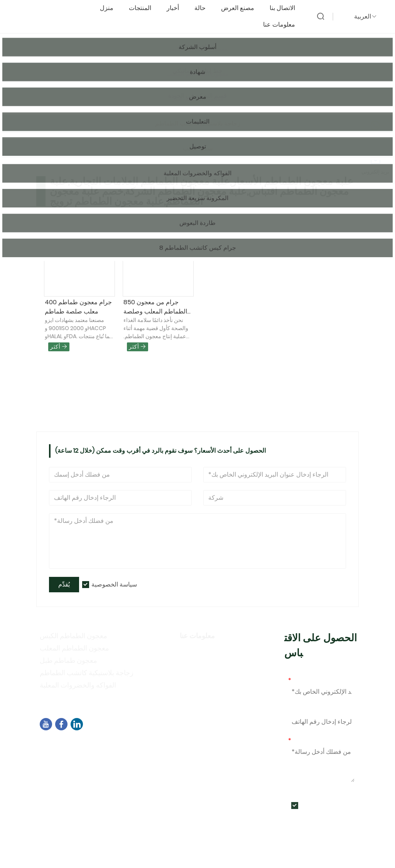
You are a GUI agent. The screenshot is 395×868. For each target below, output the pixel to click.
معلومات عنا (283, 25)
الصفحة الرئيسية (67, 87)
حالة (204, 8)
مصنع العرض (241, 8)
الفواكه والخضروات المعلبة (78, 685)
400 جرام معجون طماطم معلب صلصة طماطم (78, 307)
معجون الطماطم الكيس (73, 636)
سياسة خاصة (198, 674)
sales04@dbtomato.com (88, 764)
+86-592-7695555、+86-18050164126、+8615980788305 (135, 773)
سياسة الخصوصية (114, 584)
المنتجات (144, 8)
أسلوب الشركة (201, 663)
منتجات (104, 87)
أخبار (177, 8)
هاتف (295, 710)
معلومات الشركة (204, 652)
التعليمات (193, 697)
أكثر (59, 347)
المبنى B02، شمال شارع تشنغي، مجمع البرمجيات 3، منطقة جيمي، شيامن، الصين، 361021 (155, 749)
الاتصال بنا (286, 8)
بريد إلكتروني (307, 680)
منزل (111, 8)
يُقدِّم (64, 584)
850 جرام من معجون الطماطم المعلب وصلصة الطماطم (155, 307)
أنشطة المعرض (202, 685)
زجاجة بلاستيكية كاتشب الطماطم (87, 673)
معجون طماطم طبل (68, 660)
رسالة (298, 741)
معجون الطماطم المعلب (74, 648)
